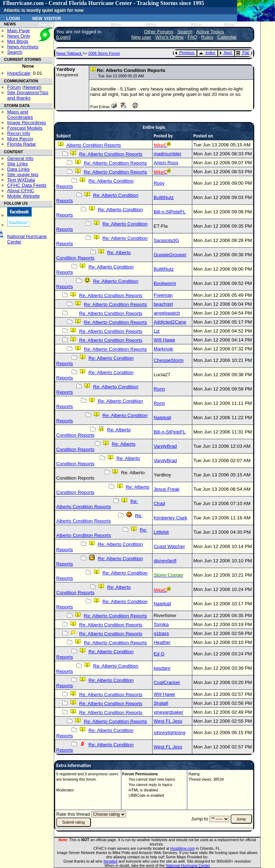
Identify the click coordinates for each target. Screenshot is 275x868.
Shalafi (161, 703)
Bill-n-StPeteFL (170, 212)
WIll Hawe (164, 340)
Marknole (163, 349)
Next (226, 53)
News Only (19, 36)
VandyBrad (165, 446)
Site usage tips (23, 174)
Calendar (227, 37)
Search (15, 52)
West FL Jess (168, 721)
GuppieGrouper (170, 255)
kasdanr (162, 668)
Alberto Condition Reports (94, 145)
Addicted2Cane (170, 322)
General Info (20, 158)
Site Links (18, 164)
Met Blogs (18, 41)
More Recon (20, 139)
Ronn (159, 389)
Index (207, 53)
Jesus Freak (167, 489)
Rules (207, 37)
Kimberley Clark (170, 518)
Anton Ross (166, 163)
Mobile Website (23, 196)
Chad (159, 503)
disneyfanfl (165, 561)
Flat (243, 53)
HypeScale (19, 73)
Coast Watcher (169, 546)
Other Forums (159, 32)
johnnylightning (170, 733)
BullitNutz (164, 197)
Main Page (19, 31)
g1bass (161, 633)
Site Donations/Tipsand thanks (28, 95)
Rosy (159, 183)
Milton (116, 25)
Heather (162, 642)
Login (13, 18)
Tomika (161, 624)
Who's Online (170, 37)
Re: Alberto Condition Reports (111, 154)
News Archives (23, 47)
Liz (157, 331)
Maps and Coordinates (20, 115)
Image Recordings (26, 123)
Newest (32, 87)
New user (141, 37)
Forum (14, 87)
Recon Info (19, 133)
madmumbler (168, 154)
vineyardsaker (168, 712)
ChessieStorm (169, 360)
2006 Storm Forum (104, 53)
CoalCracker (167, 682)
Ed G (159, 654)
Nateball (162, 418)
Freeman (163, 295)
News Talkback (69, 53)
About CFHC (21, 191)
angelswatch (167, 313)
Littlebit (161, 532)
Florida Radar (22, 144)
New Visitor (47, 18)
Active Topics (210, 32)
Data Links (18, 169)
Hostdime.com (183, 848)
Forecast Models (25, 128)
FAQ (192, 37)
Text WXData (21, 180)
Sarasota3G (166, 240)
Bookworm (165, 283)
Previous (185, 53)
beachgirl (163, 304)
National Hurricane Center (188, 865)
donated (110, 861)
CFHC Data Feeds (27, 185)
